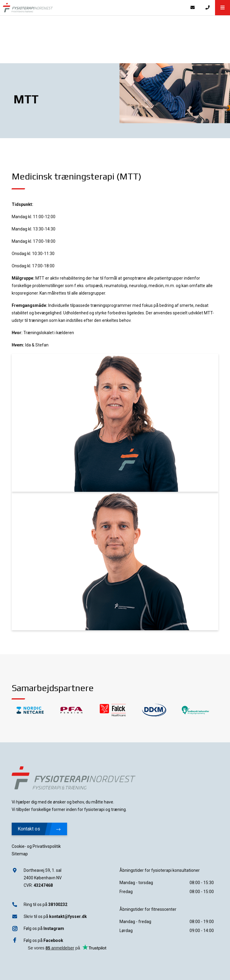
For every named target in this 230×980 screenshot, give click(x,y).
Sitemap (20, 854)
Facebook (53, 940)
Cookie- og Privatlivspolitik (36, 846)
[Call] (208, 8)
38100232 (58, 904)
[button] (223, 8)
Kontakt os (39, 829)
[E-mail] (193, 8)
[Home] (93, 8)
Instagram (54, 928)
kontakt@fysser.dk (68, 916)
